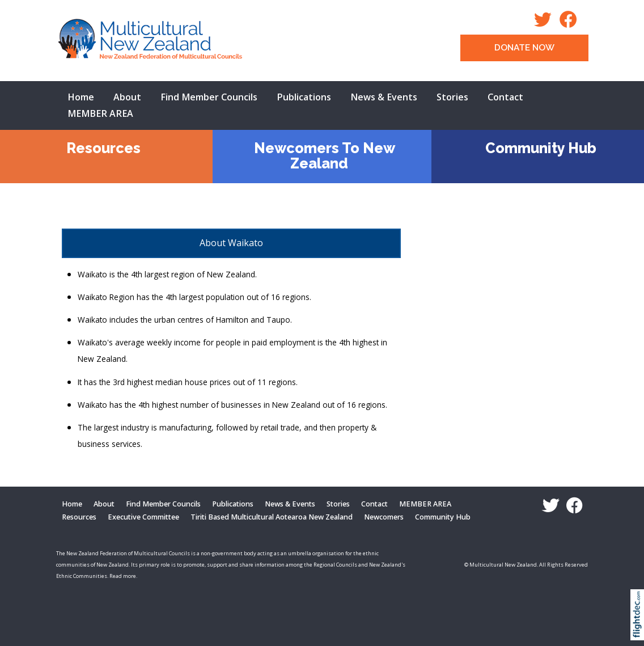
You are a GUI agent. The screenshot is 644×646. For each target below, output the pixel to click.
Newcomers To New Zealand (325, 156)
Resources (103, 148)
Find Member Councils (209, 97)
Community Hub (541, 148)
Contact (505, 97)
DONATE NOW (524, 48)
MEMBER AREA (100, 113)
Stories (452, 97)
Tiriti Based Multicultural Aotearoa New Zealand (272, 517)
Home (81, 97)
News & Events (384, 97)
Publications (304, 97)
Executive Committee (143, 517)
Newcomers (384, 517)
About (127, 97)
